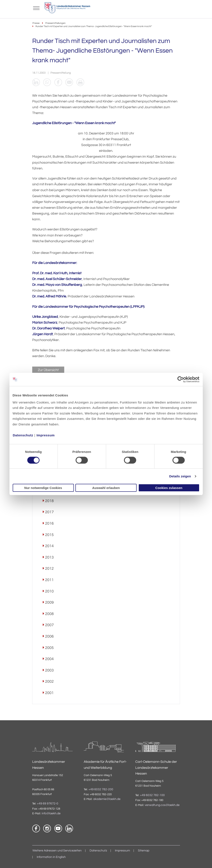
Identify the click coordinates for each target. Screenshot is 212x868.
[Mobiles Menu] (37, 8)
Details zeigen (180, 476)
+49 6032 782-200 (101, 790)
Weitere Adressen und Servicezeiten (57, 851)
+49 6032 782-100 (152, 795)
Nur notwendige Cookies (43, 488)
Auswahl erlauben (106, 488)
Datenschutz (23, 435)
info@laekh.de (51, 813)
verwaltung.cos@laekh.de (162, 805)
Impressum (46, 435)
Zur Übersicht (48, 370)
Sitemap (144, 851)
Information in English (51, 857)
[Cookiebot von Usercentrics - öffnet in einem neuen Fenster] (181, 379)
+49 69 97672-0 (48, 804)
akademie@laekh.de (107, 799)
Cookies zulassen (169, 488)
